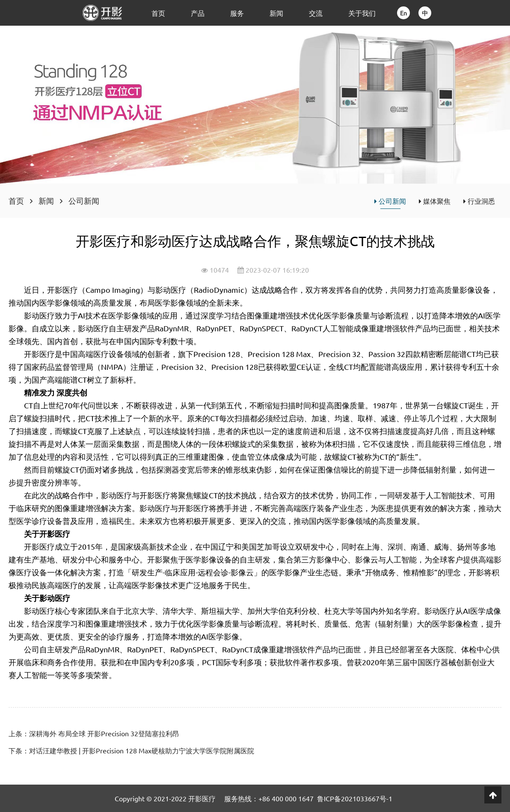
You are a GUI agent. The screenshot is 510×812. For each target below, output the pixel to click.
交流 (316, 13)
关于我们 (362, 13)
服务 (237, 13)
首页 (158, 13)
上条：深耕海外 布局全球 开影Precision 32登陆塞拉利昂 (94, 733)
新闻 (276, 13)
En (403, 13)
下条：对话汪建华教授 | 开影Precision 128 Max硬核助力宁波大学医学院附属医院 (131, 750)
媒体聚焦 (435, 201)
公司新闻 (84, 201)
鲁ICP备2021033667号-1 (355, 798)
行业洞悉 (479, 201)
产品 (198, 13)
